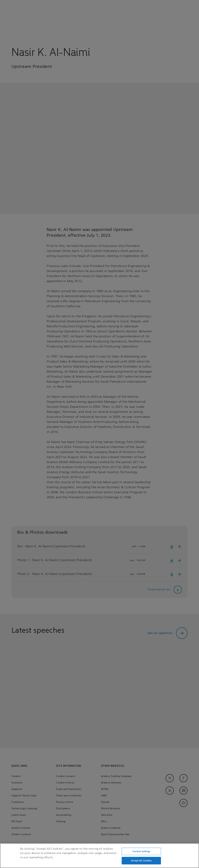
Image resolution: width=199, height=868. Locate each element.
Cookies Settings (141, 852)
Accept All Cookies (141, 862)
